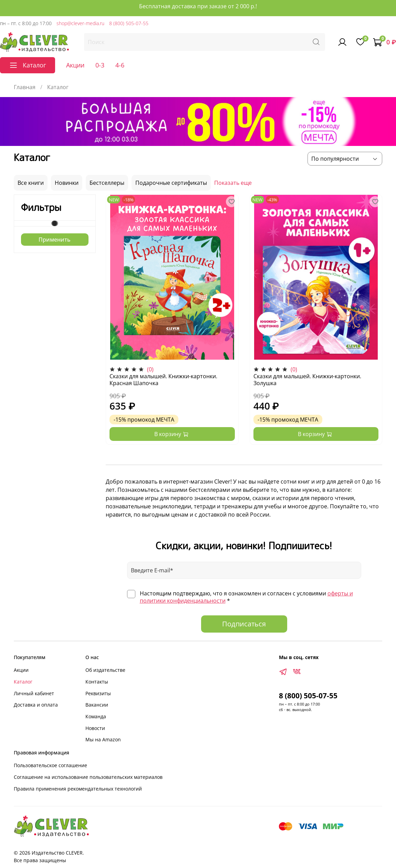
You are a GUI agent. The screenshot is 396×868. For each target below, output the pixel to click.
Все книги (31, 183)
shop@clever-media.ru (80, 23)
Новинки (67, 183)
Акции (75, 65)
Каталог (23, 682)
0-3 (100, 65)
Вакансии (97, 705)
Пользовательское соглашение (50, 765)
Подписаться (244, 624)
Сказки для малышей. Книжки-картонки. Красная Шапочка (163, 380)
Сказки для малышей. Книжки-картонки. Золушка (307, 380)
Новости (95, 728)
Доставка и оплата (36, 705)
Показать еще (233, 183)
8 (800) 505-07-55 (129, 23)
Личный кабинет (34, 693)
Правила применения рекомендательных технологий (78, 789)
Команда (96, 716)
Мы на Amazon (103, 739)
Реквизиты (98, 693)
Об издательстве (105, 670)
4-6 (120, 65)
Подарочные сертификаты (171, 183)
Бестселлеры (107, 183)
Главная (25, 87)
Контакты (97, 682)
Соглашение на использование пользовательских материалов (88, 777)
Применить (55, 240)
